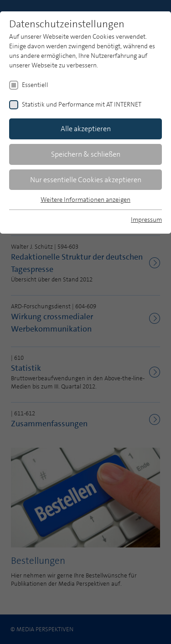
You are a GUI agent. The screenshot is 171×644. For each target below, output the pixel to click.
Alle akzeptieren (86, 129)
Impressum (146, 220)
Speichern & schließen (86, 154)
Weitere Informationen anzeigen (85, 199)
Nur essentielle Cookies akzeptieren (86, 180)
